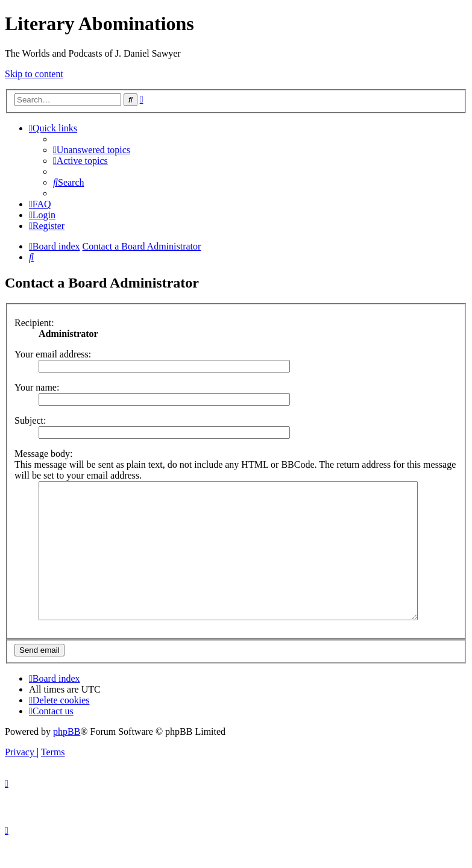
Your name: (37, 387)
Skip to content (34, 74)
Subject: (30, 420)
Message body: (43, 454)
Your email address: (53, 354)
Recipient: (34, 323)
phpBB (67, 759)
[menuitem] (92, 150)
